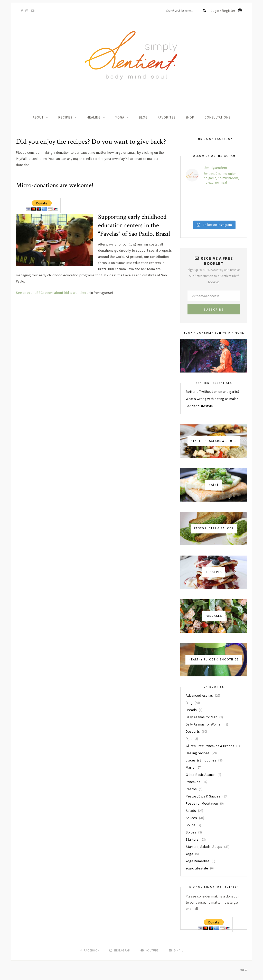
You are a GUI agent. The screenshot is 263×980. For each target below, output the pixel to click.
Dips (189, 739)
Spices (191, 832)
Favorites (167, 117)
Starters (192, 839)
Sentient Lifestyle (199, 406)
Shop (190, 117)
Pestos (191, 789)
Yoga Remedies (198, 861)
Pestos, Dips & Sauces (203, 796)
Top (243, 970)
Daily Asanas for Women (204, 724)
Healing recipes (198, 753)
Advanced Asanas (199, 695)
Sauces (191, 818)
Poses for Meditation (202, 803)
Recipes (65, 117)
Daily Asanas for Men (201, 717)
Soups (191, 825)
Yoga (120, 117)
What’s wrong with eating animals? (212, 399)
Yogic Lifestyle (197, 868)
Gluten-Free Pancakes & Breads (210, 746)
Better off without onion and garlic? (213, 392)
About (38, 117)
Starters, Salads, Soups (204, 847)
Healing (94, 117)
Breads (191, 710)
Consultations (217, 117)
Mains (190, 767)
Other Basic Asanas (201, 775)
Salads (191, 811)
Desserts (193, 731)
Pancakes (193, 782)
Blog (143, 117)
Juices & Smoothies (201, 760)
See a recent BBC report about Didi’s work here (52, 293)
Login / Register (226, 11)
